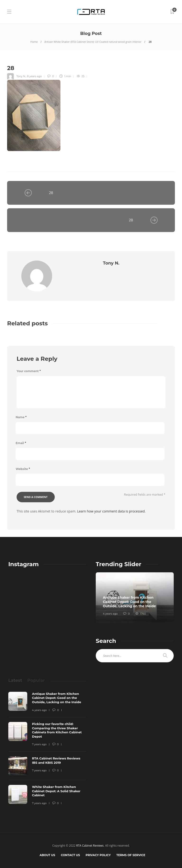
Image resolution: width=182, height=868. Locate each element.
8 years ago (34, 76)
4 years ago (110, 614)
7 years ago (39, 744)
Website (23, 469)
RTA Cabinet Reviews (90, 846)
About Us (47, 855)
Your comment (29, 371)
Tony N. (21, 76)
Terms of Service (131, 855)
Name (21, 417)
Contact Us (71, 855)
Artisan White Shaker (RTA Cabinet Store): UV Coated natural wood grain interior (93, 42)
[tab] (15, 680)
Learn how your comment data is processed (111, 511)
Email (21, 443)
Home (34, 42)
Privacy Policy (98, 855)
